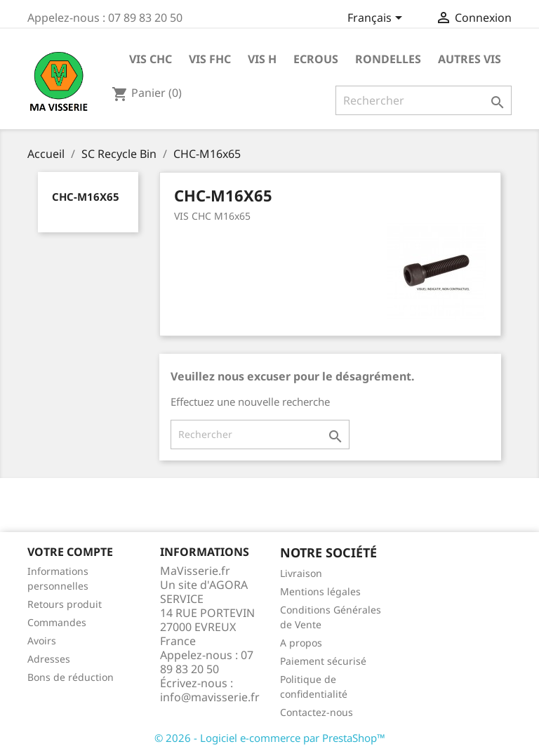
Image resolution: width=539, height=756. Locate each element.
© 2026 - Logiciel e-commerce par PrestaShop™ (270, 738)
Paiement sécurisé (323, 661)
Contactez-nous (317, 712)
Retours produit (65, 604)
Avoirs (42, 641)
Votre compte (70, 552)
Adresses (49, 659)
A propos (301, 643)
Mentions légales (320, 591)
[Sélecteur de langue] (377, 19)
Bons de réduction (71, 677)
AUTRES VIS (470, 59)
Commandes (57, 622)
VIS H (262, 59)
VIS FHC (210, 59)
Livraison (301, 573)
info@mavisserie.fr (210, 697)
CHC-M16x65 (86, 197)
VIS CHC (151, 59)
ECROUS (316, 59)
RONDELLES (388, 59)
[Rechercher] (424, 100)
